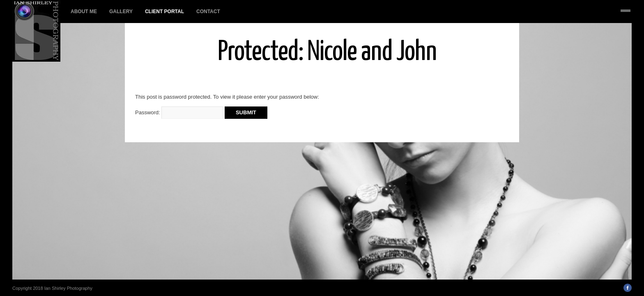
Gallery (121, 12)
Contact (208, 12)
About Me (84, 12)
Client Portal (164, 12)
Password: (179, 112)
